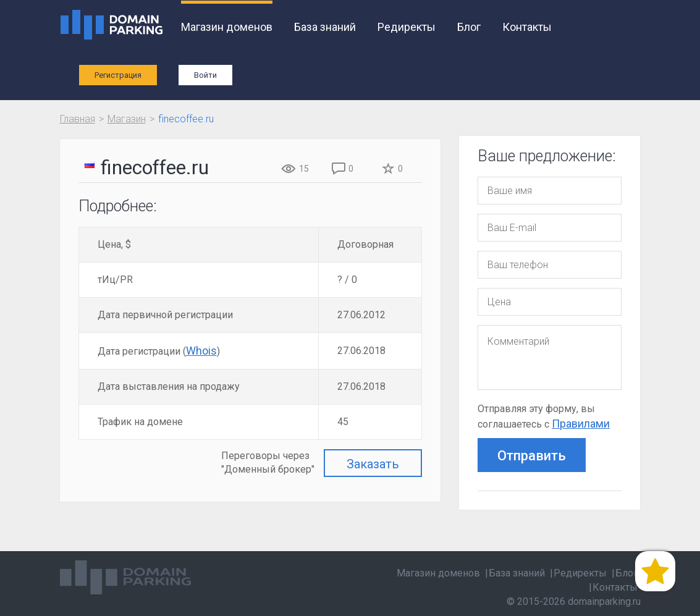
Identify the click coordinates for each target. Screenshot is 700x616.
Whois (201, 351)
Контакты (527, 27)
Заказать (373, 464)
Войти (205, 75)
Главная (78, 119)
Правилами (581, 424)
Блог (469, 27)
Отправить (532, 456)
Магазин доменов (227, 27)
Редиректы (407, 27)
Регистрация (118, 75)
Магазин (127, 119)
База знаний (325, 27)
